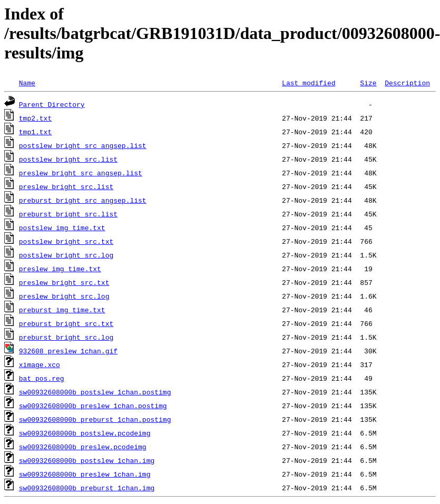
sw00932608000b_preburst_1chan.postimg (95, 419)
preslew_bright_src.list (66, 186)
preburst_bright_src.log (66, 337)
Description (407, 83)
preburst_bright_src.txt (66, 323)
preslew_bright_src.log (64, 296)
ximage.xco (40, 364)
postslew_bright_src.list (68, 159)
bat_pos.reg (42, 378)
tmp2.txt (35, 118)
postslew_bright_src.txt (66, 241)
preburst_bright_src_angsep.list (83, 200)
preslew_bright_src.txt (64, 282)
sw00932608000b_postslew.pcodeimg (85, 433)
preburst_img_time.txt (62, 310)
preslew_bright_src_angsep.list (81, 173)
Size (368, 83)
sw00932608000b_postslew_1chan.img (87, 460)
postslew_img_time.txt (62, 228)
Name (27, 83)
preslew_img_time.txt (60, 269)
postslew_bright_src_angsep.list (83, 145)
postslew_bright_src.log (66, 255)
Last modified (309, 83)
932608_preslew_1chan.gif (68, 351)
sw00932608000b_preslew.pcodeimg (83, 447)
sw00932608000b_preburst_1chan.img (87, 488)
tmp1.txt (35, 132)
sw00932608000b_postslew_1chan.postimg (95, 392)
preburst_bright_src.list (68, 214)
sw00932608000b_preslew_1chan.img (85, 474)
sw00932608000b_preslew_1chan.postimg (93, 406)
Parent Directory (52, 104)
